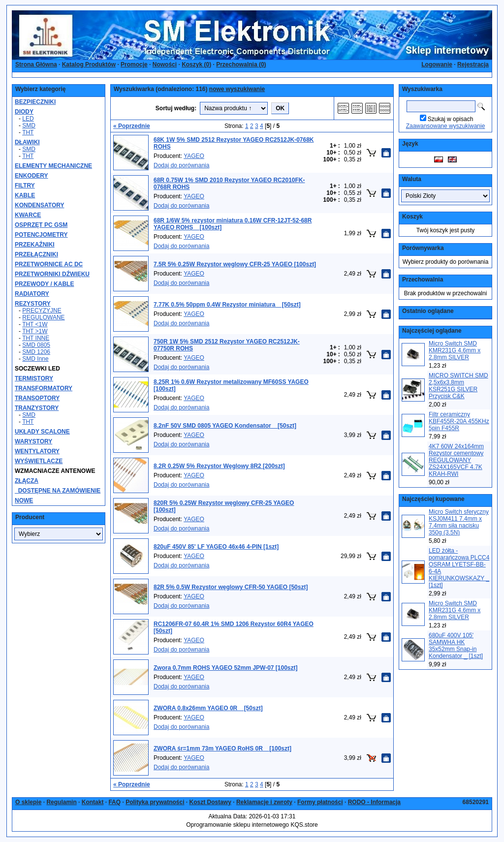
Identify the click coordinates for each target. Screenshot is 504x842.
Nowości (165, 64)
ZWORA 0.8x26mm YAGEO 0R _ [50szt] (208, 708)
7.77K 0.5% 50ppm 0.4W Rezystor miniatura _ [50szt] (227, 305)
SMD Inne (35, 359)
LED (28, 119)
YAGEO (194, 156)
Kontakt (93, 802)
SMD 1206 (36, 352)
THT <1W (35, 324)
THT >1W (35, 331)
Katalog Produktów (89, 64)
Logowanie (437, 64)
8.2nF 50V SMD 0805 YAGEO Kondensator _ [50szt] (225, 426)
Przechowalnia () (241, 64)
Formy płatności (320, 802)
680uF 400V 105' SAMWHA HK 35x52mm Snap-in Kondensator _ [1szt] (456, 646)
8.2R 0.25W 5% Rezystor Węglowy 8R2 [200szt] (219, 466)
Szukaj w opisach (451, 119)
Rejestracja (473, 64)
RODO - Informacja (374, 802)
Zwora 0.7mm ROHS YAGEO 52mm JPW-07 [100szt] (226, 668)
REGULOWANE (43, 317)
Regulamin (61, 802)
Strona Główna (36, 64)
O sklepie (28, 802)
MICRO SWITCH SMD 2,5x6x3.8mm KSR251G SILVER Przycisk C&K (458, 386)
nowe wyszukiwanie (237, 89)
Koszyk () (196, 64)
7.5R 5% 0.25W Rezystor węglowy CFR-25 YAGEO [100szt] (235, 264)
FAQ (114, 802)
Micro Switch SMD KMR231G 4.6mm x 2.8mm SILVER (455, 350)
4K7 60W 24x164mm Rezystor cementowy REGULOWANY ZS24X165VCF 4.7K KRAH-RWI (456, 460)
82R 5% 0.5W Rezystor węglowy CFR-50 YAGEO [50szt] (231, 587)
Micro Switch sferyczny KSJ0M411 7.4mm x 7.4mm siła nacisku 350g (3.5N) (459, 522)
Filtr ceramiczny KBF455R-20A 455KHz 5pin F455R (459, 421)
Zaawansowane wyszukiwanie (446, 126)
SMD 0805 (36, 345)
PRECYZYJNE (42, 311)
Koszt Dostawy (210, 802)
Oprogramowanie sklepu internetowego (237, 825)
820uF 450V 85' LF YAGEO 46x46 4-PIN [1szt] (216, 547)
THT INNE (36, 338)
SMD (29, 125)
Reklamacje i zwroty (264, 802)
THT (28, 132)
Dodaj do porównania (181, 165)
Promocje (134, 64)
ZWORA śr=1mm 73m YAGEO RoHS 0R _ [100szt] (222, 748)
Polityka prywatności (155, 802)
